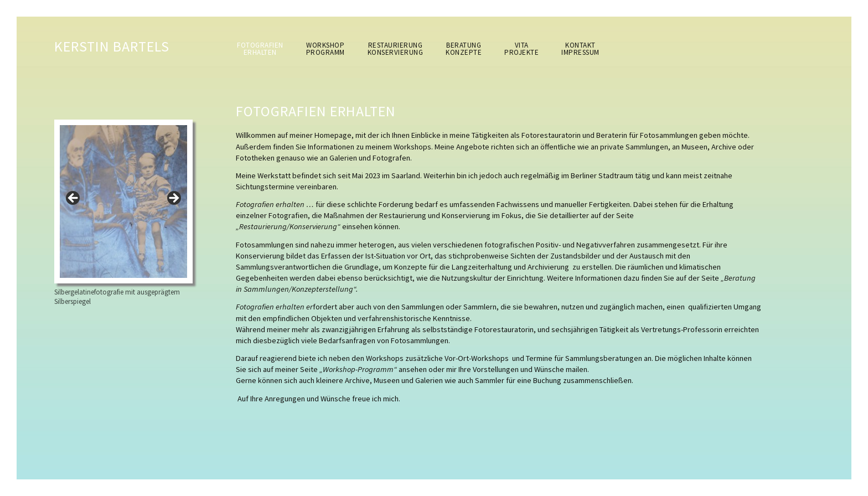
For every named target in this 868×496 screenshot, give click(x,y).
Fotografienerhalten (260, 49)
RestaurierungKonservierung (396, 49)
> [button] (173, 199)
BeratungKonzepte (464, 49)
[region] (123, 201)
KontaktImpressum (580, 49)
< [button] (74, 199)
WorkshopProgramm (325, 49)
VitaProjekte (521, 49)
